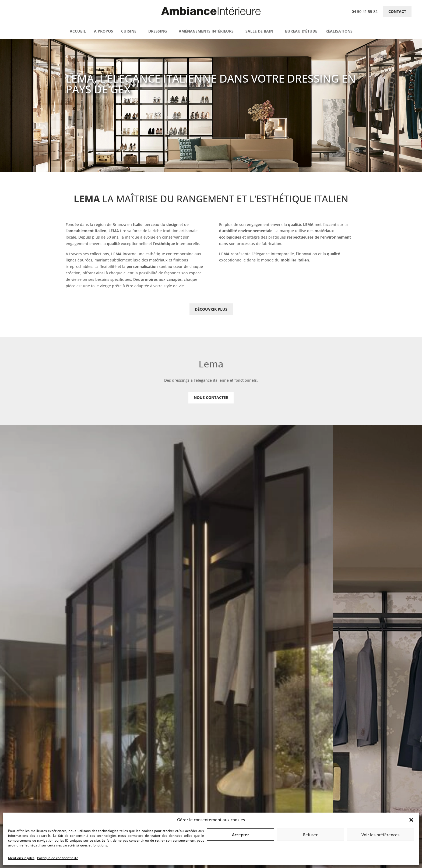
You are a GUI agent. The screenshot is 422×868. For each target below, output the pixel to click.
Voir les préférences (380, 835)
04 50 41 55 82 (365, 11)
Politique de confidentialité (58, 858)
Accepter (240, 835)
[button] (411, 820)
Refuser (310, 835)
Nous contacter (211, 397)
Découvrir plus (211, 309)
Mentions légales (21, 858)
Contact (397, 11)
